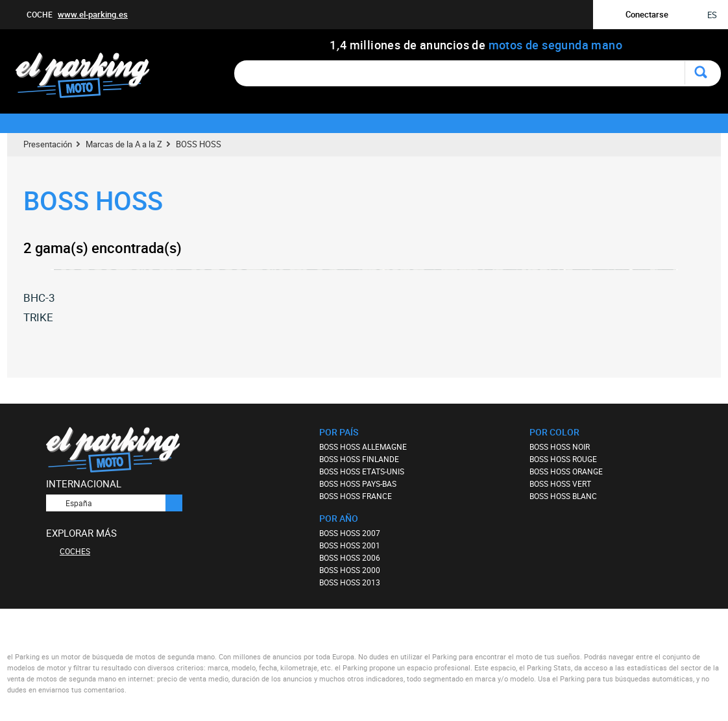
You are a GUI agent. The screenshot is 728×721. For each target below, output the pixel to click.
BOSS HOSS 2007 (350, 533)
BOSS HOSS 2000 (350, 570)
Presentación (48, 144)
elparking (89, 76)
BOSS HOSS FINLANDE (359, 459)
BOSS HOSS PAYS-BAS (358, 483)
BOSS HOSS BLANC (563, 496)
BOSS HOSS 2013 (350, 582)
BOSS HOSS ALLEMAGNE (363, 446)
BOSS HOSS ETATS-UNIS (362, 471)
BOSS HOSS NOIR (560, 446)
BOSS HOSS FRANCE (356, 496)
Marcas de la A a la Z (124, 144)
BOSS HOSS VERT (560, 483)
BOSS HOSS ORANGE (566, 471)
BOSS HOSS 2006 (350, 557)
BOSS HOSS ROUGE (563, 459)
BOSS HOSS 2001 (350, 545)
